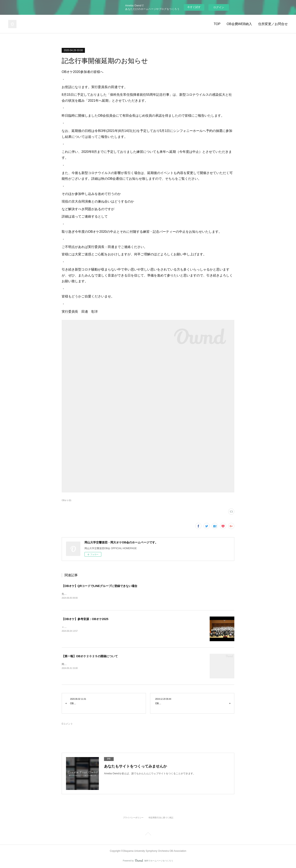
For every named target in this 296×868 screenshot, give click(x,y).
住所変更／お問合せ (273, 24)
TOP (217, 24)
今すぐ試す (194, 7)
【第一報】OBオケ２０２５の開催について (90, 657)
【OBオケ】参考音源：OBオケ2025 (85, 619)
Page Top (148, 835)
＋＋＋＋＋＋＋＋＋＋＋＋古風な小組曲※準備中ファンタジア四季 (99, 627)
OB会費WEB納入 (239, 24)
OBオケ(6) (66, 500)
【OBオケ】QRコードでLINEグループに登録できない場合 (99, 586)
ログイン (219, 7)
